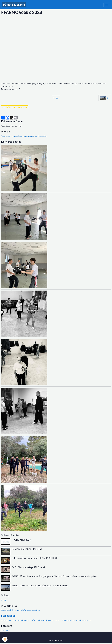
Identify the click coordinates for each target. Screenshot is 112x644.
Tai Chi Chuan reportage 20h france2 (28, 567)
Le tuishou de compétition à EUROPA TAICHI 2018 (35, 558)
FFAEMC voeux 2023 (21, 540)
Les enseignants (86, 620)
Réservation (6, 630)
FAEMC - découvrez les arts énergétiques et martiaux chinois (40, 586)
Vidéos (4, 600)
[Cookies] (5, 639)
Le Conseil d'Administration (49, 620)
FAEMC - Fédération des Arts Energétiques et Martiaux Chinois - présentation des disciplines (54, 576)
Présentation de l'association (12, 620)
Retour (56, 98)
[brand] (14, 5)
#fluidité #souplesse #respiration (15, 107)
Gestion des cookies (56, 641)
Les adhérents (6, 610)
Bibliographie (76, 620)
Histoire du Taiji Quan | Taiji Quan (27, 549)
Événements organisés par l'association (32, 136)
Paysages (27, 610)
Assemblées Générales (10, 136)
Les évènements (65, 620)
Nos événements (18, 610)
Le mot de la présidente (31, 620)
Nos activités (35, 610)
